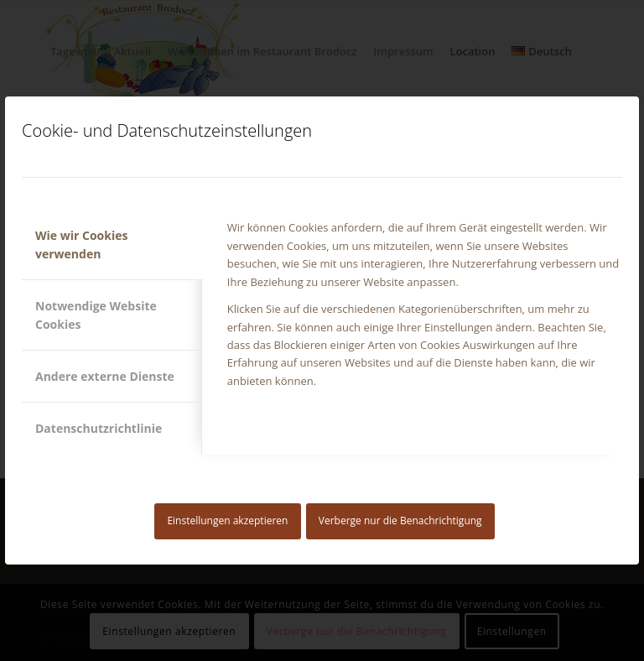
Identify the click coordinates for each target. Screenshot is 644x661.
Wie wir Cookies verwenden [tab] (81, 244)
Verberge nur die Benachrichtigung (400, 520)
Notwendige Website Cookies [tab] (96, 315)
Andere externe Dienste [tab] (105, 376)
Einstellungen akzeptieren (227, 520)
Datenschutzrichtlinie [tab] (99, 428)
